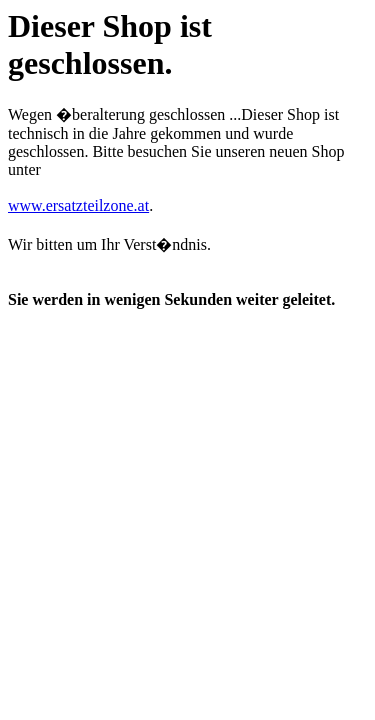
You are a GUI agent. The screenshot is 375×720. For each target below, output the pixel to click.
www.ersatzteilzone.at (78, 205)
